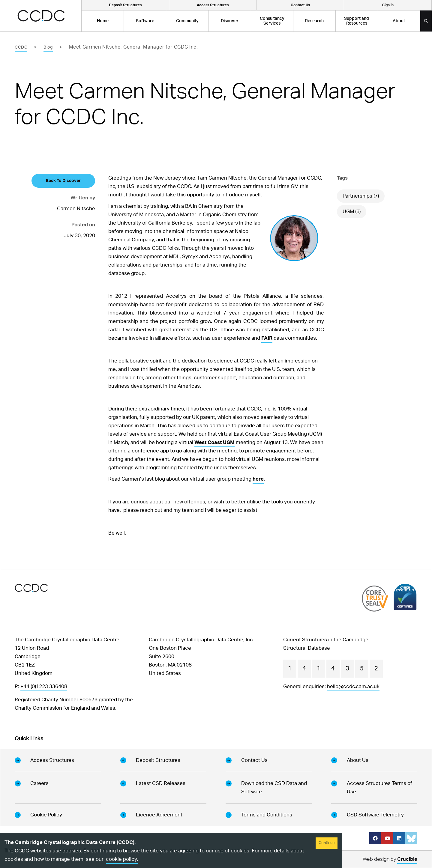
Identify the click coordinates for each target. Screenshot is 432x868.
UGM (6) (352, 212)
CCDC (21, 47)
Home (103, 21)
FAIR (267, 338)
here (258, 479)
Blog (48, 47)
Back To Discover (63, 181)
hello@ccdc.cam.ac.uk (353, 686)
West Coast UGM (214, 442)
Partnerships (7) (361, 196)
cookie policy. (122, 859)
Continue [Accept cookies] (327, 843)
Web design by (390, 860)
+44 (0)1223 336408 (44, 686)
